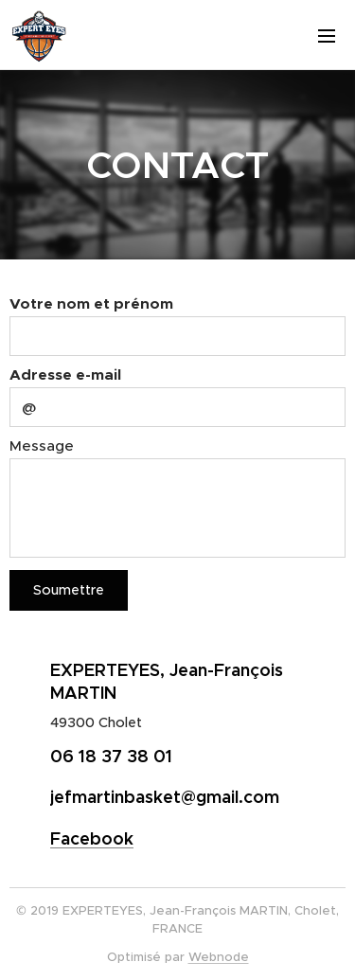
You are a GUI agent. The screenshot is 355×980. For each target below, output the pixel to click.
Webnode (219, 957)
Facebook (92, 838)
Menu (327, 36)
